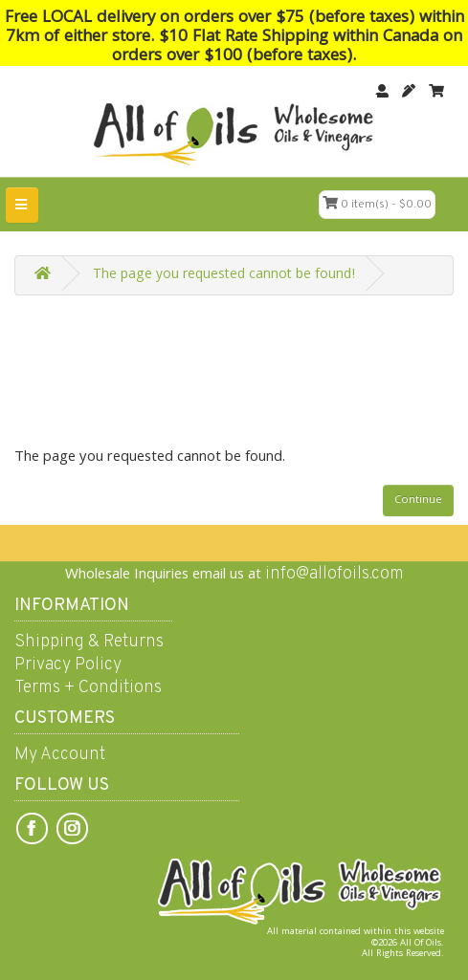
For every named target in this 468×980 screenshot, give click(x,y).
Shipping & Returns (89, 642)
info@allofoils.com (334, 574)
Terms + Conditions (88, 688)
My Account (60, 755)
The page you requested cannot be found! (224, 275)
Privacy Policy (68, 665)
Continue (418, 501)
